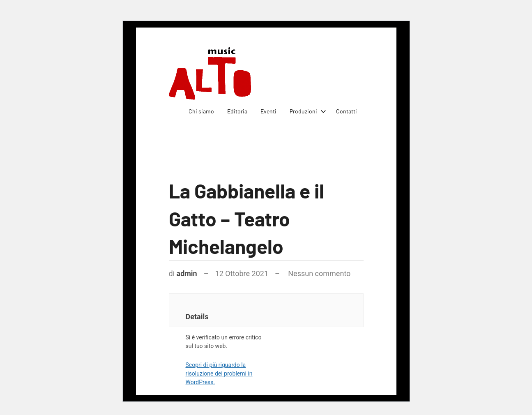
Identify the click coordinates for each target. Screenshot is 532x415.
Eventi (268, 111)
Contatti (347, 111)
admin (187, 273)
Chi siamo (201, 111)
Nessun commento (319, 273)
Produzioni (306, 111)
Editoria (237, 111)
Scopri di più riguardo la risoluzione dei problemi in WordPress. (219, 373)
